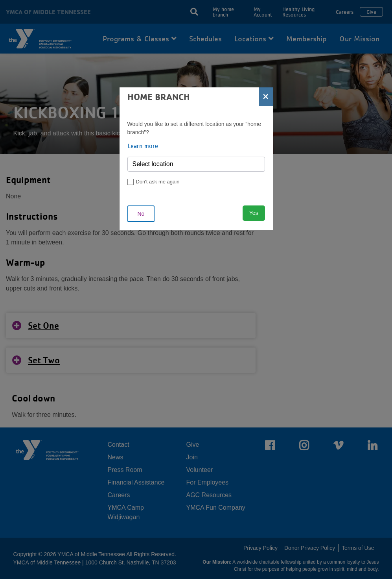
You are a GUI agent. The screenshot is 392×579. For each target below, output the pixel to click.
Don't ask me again (158, 182)
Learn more (143, 146)
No (141, 214)
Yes (254, 213)
